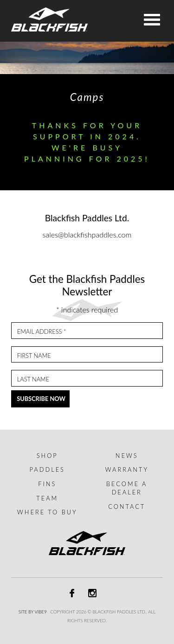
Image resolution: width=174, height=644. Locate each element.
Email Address (42, 332)
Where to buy (47, 512)
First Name (34, 356)
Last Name (33, 379)
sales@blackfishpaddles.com (87, 234)
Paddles (47, 469)
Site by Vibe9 (33, 612)
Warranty (127, 469)
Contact (127, 506)
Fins (47, 484)
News (127, 456)
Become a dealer (127, 488)
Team (47, 498)
